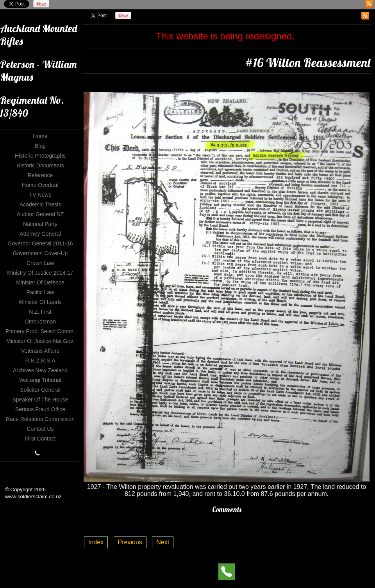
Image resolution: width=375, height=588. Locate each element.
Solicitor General (40, 390)
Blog (40, 146)
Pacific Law (40, 292)
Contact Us (40, 429)
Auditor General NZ (40, 214)
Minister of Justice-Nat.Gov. (40, 341)
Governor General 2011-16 (40, 243)
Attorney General (40, 234)
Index (96, 542)
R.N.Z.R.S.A (40, 361)
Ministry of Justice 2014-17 (40, 273)
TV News (40, 195)
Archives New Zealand (40, 370)
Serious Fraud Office (40, 409)
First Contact (40, 439)
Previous (130, 542)
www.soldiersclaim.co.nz (33, 497)
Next (163, 542)
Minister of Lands (40, 302)
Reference (40, 175)
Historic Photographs (40, 156)
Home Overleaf (40, 185)
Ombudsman (40, 322)
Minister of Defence (40, 282)
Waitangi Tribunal (40, 380)
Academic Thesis (40, 204)
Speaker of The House (40, 400)
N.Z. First (40, 312)
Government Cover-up (40, 253)
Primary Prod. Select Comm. (40, 331)
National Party (40, 224)
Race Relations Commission (40, 419)
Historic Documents (40, 165)
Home (40, 136)
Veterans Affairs (40, 351)
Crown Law (40, 263)
